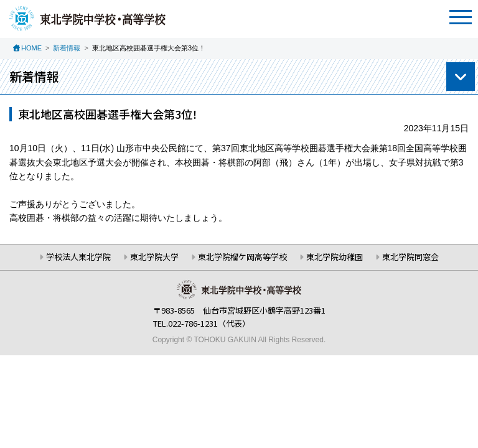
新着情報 (67, 48)
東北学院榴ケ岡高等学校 (242, 257)
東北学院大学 (154, 257)
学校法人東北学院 (78, 257)
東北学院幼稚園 (335, 257)
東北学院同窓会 (410, 257)
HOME (31, 48)
